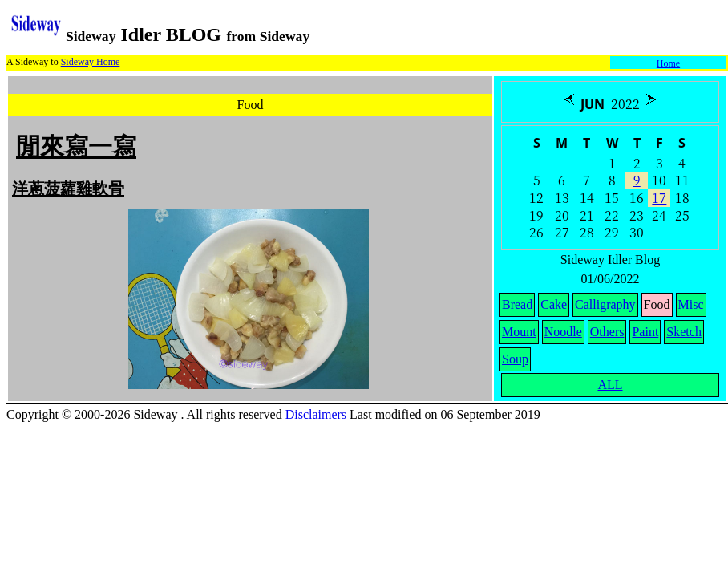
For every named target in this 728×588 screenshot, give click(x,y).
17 (659, 198)
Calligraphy (605, 304)
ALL (610, 385)
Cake (554, 304)
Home (668, 63)
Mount (519, 332)
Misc (691, 304)
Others (607, 332)
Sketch (684, 332)
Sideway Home (91, 62)
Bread (517, 304)
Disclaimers (316, 414)
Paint (645, 332)
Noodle (563, 332)
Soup (515, 359)
